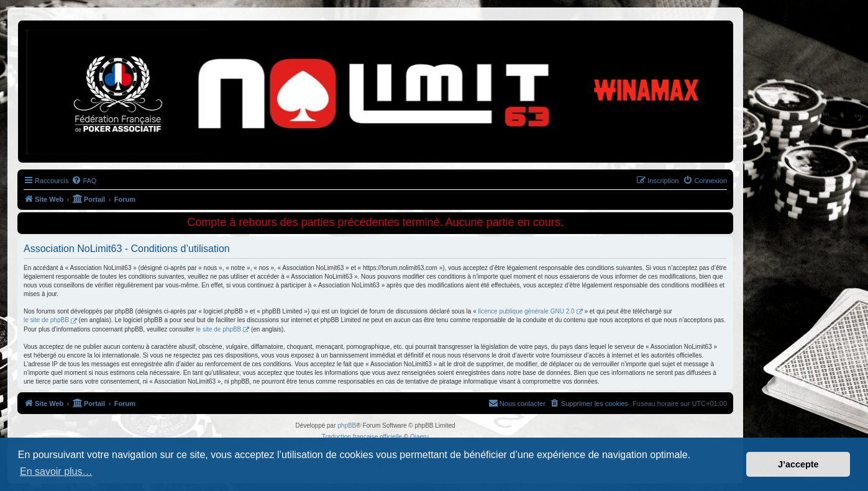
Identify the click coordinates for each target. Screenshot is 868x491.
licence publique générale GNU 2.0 (527, 311)
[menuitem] (84, 181)
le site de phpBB (46, 320)
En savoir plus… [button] (56, 471)
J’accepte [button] (798, 464)
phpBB (347, 426)
